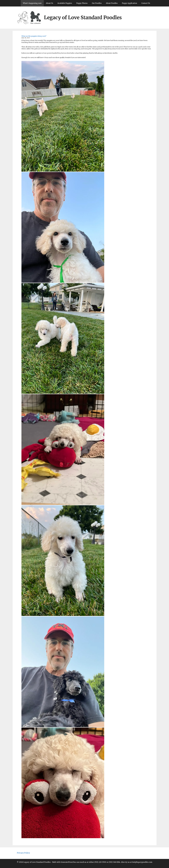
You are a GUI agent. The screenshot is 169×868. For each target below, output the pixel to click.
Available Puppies (65, 3)
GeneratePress (67, 862)
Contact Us (146, 3)
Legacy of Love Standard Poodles (83, 18)
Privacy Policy (23, 853)
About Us (50, 3)
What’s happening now (32, 3)
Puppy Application (129, 3)
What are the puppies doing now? (34, 36)
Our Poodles (97, 3)
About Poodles (112, 3)
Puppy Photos (82, 3)
